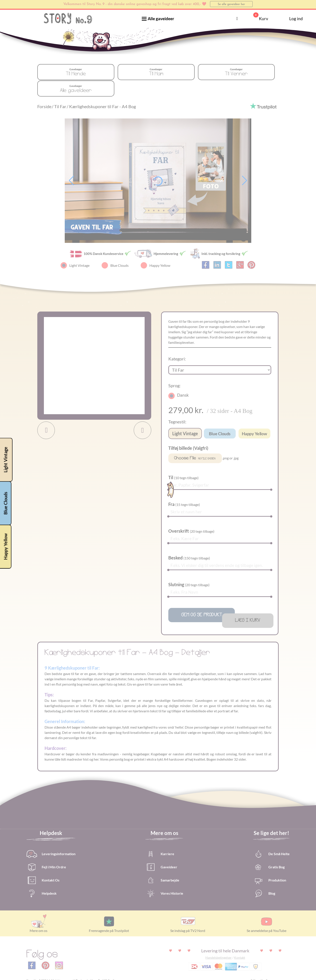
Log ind (290, 19)
